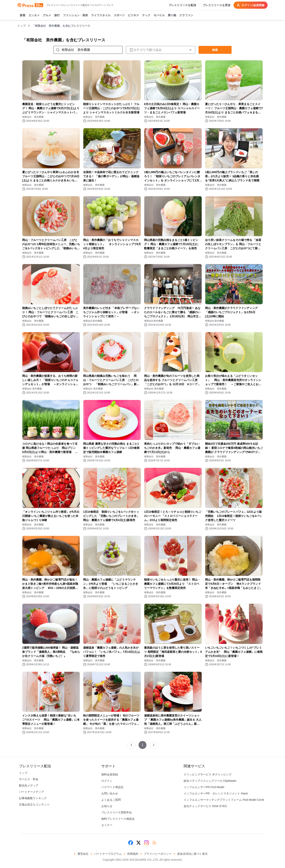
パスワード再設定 (112, 787)
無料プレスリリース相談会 (118, 819)
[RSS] (154, 843)
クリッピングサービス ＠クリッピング (208, 774)
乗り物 (172, 15)
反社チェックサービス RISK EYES (205, 806)
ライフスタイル (101, 15)
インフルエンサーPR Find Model (204, 787)
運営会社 (83, 854)
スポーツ (119, 15)
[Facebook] (131, 843)
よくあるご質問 (111, 800)
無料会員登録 (110, 774)
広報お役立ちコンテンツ (34, 805)
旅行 (57, 15)
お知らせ (107, 806)
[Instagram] (146, 843)
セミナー (107, 825)
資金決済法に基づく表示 (192, 854)
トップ (22, 26)
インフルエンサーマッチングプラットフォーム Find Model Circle (224, 800)
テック (146, 15)
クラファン (186, 15)
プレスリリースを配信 (182, 5)
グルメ (47, 15)
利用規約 (133, 854)
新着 (23, 15)
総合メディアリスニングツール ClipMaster (210, 781)
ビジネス (133, 15)
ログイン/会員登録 (251, 5)
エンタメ (34, 15)
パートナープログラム (108, 854)
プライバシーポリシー (158, 854)
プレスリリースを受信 (217, 5)
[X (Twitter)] (139, 843)
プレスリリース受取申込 (117, 812)
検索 (215, 50)
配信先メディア (29, 786)
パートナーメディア (31, 792)
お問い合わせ (110, 793)
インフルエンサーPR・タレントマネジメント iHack (216, 793)
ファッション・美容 (75, 15)
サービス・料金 (29, 779)
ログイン (107, 781)
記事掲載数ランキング (33, 798)
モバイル (159, 15)
